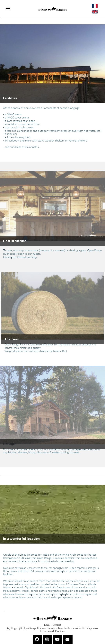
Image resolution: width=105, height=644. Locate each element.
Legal (47, 625)
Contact (57, 625)
